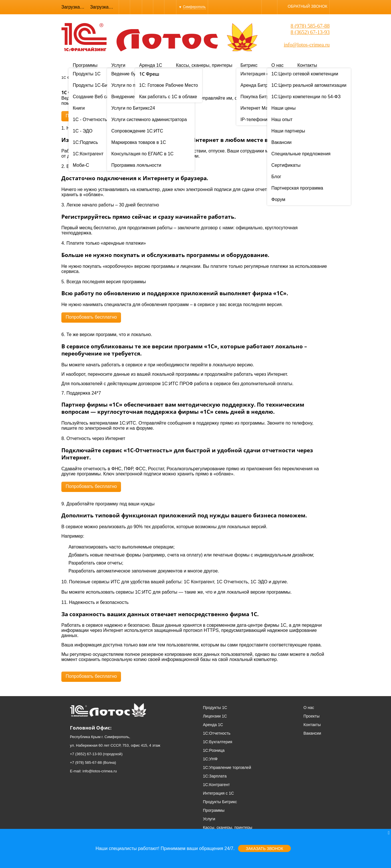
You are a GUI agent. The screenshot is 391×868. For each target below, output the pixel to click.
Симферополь (194, 7)
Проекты (311, 716)
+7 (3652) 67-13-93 (86, 754)
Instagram (159, 7)
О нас (278, 65)
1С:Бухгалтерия (218, 742)
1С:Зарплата (215, 776)
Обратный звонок (308, 6)
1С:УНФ (210, 759)
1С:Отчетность (217, 733)
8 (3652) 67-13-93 (310, 32)
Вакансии (312, 733)
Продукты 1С (215, 708)
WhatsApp (148, 7)
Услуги (118, 65)
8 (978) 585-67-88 (310, 26)
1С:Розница (214, 750)
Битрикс (249, 65)
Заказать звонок (264, 849)
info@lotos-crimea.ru (307, 45)
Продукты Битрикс (220, 802)
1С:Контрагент (216, 785)
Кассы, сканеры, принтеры (204, 65)
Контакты (307, 65)
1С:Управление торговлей (227, 767)
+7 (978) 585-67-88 (86, 762)
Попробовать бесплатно (91, 116)
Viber (124, 7)
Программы (85, 65)
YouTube (170, 7)
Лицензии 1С (215, 716)
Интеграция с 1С (218, 793)
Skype (136, 7)
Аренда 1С (151, 65)
